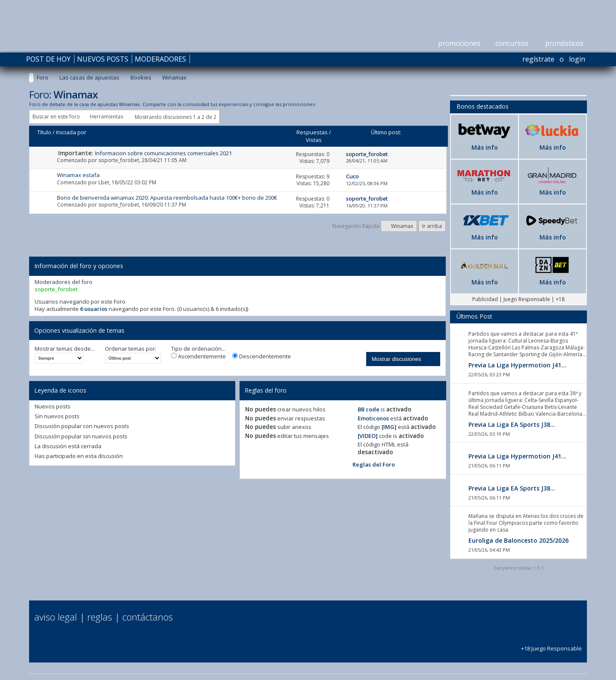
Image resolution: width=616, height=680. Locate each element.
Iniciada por (71, 132)
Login (577, 59)
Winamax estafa (78, 175)
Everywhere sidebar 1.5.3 (519, 568)
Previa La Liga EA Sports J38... (512, 424)
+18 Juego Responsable (551, 644)
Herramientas (107, 117)
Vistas (314, 140)
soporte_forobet (119, 160)
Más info (485, 147)
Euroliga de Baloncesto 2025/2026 (518, 540)
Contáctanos (148, 617)
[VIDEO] (368, 436)
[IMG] (389, 427)
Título (44, 132)
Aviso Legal (56, 617)
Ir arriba (432, 226)
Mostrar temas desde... (65, 349)
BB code (369, 409)
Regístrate (538, 59)
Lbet (104, 182)
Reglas (100, 617)
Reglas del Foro (374, 464)
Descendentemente (262, 356)
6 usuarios (94, 309)
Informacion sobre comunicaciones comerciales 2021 (163, 153)
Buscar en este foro (56, 117)
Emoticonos (373, 418)
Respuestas (312, 132)
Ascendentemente (198, 356)
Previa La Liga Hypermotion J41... (517, 365)
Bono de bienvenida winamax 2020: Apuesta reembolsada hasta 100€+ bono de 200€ (167, 198)
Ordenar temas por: (130, 349)
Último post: (386, 132)
